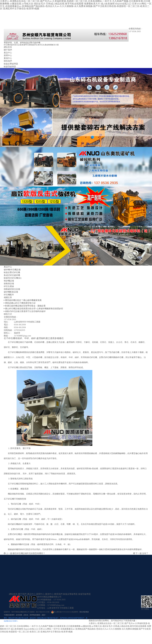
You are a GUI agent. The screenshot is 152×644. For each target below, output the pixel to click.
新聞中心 (8, 55)
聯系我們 (8, 61)
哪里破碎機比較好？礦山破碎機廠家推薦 (23, 300)
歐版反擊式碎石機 (12, 272)
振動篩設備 (9, 284)
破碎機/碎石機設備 (12, 270)
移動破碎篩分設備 (12, 289)
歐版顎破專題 (10, 67)
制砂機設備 (9, 281)
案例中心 (8, 58)
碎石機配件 (9, 295)
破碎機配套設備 (11, 292)
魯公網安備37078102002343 (63, 612)
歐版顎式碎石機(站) (13, 278)
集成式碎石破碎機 (12, 275)
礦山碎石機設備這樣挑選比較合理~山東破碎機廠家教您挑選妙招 (34, 309)
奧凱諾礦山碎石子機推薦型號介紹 (20, 303)
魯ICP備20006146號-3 (43, 612)
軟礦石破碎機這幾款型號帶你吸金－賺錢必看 (25, 306)
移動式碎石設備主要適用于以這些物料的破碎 (25, 311)
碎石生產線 (9, 286)
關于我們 (8, 50)
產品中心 (8, 53)
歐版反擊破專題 (11, 64)
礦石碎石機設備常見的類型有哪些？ (29, 553)
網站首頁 (8, 47)
